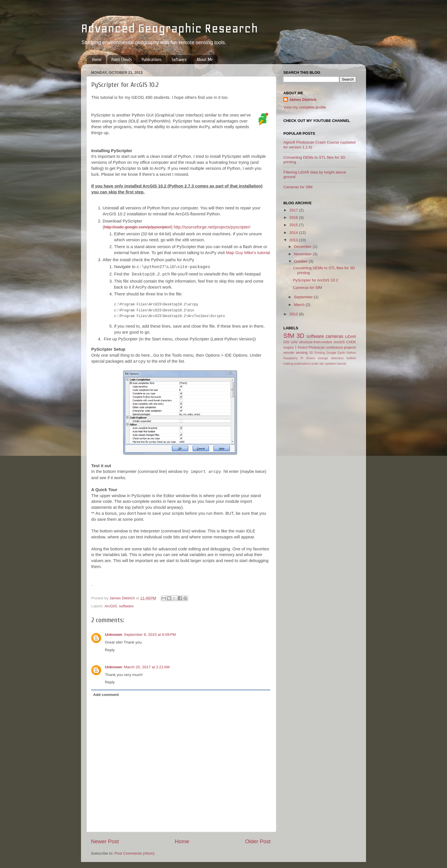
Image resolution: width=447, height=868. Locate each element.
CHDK (351, 342)
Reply (110, 650)
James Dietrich (303, 100)
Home (97, 60)
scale (315, 363)
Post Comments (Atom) (135, 853)
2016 (294, 217)
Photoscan (317, 348)
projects (350, 348)
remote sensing (295, 353)
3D (300, 336)
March (300, 305)
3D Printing (317, 353)
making (288, 363)
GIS (286, 342)
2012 (294, 314)
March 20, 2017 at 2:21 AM (147, 667)
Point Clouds (122, 60)
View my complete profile (305, 107)
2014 (294, 233)
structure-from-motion (316, 342)
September (304, 297)
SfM (289, 336)
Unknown (114, 635)
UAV (294, 342)
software (126, 606)
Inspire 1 (290, 348)
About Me (205, 60)
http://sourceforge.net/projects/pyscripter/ (212, 227)
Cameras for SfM (298, 187)
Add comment (106, 695)
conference (334, 348)
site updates (328, 363)
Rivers (311, 358)
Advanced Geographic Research (169, 28)
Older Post (258, 841)
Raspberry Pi (293, 358)
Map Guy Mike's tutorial (248, 253)
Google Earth (336, 353)
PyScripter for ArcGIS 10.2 (316, 280)
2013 (294, 240)
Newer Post (105, 841)
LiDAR (351, 337)
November (303, 254)
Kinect (302, 348)
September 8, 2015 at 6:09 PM (150, 635)
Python (351, 353)
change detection (331, 358)
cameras (334, 336)
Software (179, 60)
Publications (152, 60)
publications (302, 363)
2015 (294, 225)
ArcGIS (111, 606)
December (303, 247)
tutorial (341, 363)
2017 (294, 210)
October (301, 261)
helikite (351, 358)
